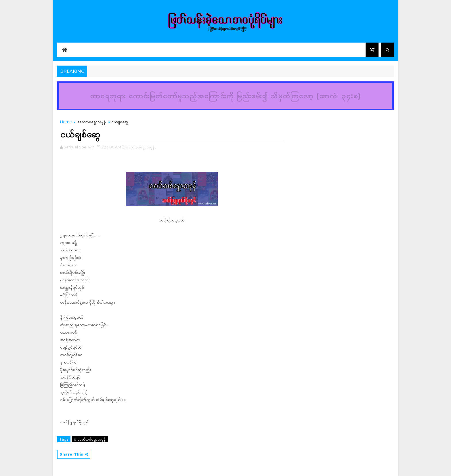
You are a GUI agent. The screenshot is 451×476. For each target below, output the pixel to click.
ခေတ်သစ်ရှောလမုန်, (141, 147)
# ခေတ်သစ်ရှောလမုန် (90, 439)
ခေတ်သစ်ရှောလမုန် (92, 122)
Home (66, 122)
